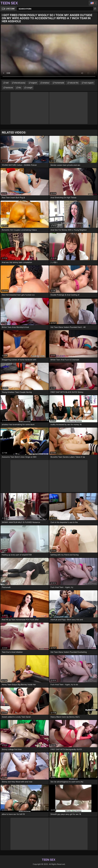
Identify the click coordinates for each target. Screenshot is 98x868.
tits (20, 88)
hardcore (9, 88)
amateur (46, 83)
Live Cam (10, 9)
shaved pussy (20, 83)
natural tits (74, 83)
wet (7, 83)
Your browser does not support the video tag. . (49, 52)
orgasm (34, 83)
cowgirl (29, 88)
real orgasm (89, 83)
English (93, 3)
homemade (59, 83)
